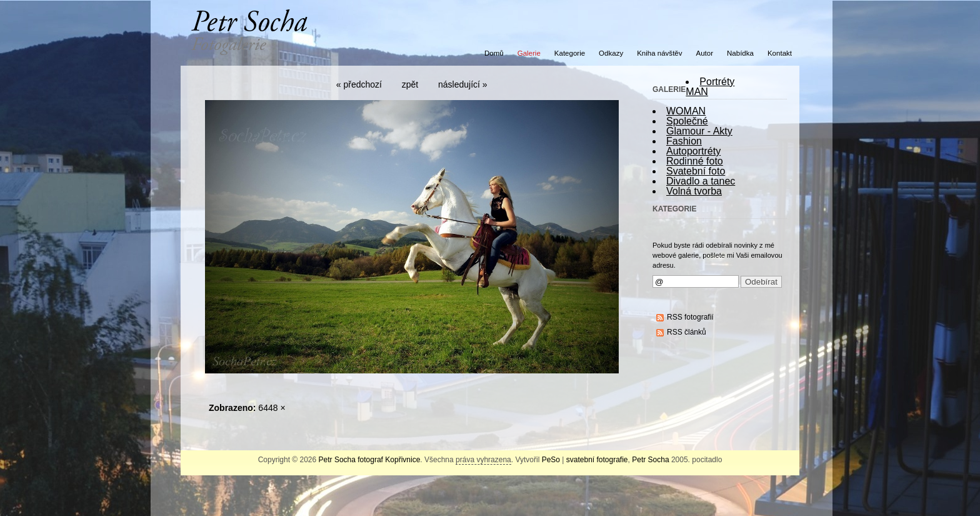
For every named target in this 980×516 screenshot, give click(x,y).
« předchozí (359, 84)
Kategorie (570, 53)
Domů (494, 53)
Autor (705, 53)
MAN (697, 92)
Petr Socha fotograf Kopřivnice (370, 460)
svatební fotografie (597, 460)
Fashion (684, 141)
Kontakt (780, 53)
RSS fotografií (690, 317)
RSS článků (687, 332)
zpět (410, 84)
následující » (463, 84)
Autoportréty (693, 151)
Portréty (717, 82)
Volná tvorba (694, 191)
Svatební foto (696, 171)
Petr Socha (650, 460)
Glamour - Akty (699, 131)
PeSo (551, 460)
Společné (687, 121)
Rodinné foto (695, 161)
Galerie (529, 53)
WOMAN (686, 111)
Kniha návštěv (659, 53)
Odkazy (611, 53)
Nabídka (740, 53)
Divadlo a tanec (701, 181)
